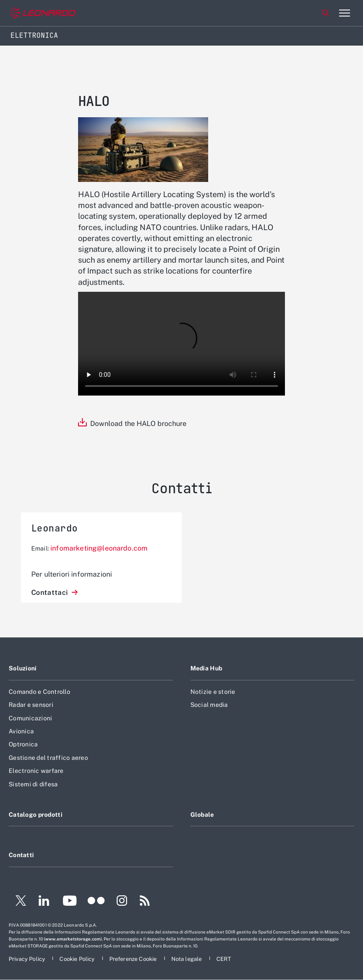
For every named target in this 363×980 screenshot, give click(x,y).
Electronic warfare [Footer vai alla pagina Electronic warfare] (36, 771)
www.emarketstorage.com (73, 939)
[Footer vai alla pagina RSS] (145, 902)
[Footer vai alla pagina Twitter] (17, 902)
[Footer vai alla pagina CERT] (224, 959)
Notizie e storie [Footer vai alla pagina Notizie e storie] (213, 692)
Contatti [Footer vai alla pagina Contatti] (21, 855)
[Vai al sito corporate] (43, 13)
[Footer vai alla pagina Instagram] (122, 902)
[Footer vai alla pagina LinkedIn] (44, 902)
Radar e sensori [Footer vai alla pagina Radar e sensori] (31, 705)
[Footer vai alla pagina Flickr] (96, 902)
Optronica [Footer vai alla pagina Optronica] (23, 744)
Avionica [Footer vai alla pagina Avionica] (21, 731)
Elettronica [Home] (34, 35)
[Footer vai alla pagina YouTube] (70, 902)
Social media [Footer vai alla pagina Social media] (209, 705)
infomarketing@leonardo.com (99, 548)
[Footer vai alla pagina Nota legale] (187, 959)
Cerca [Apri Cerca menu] (326, 13)
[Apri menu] (344, 13)
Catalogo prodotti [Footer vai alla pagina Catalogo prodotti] (36, 815)
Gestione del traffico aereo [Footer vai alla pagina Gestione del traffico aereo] (48, 758)
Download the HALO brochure (138, 424)
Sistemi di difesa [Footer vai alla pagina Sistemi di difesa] (33, 784)
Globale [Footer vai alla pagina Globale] (202, 815)
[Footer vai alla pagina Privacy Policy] (28, 959)
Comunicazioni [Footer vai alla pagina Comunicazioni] (30, 718)
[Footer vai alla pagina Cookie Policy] (78, 959)
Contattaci (51, 592)
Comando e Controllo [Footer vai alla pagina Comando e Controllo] (39, 692)
